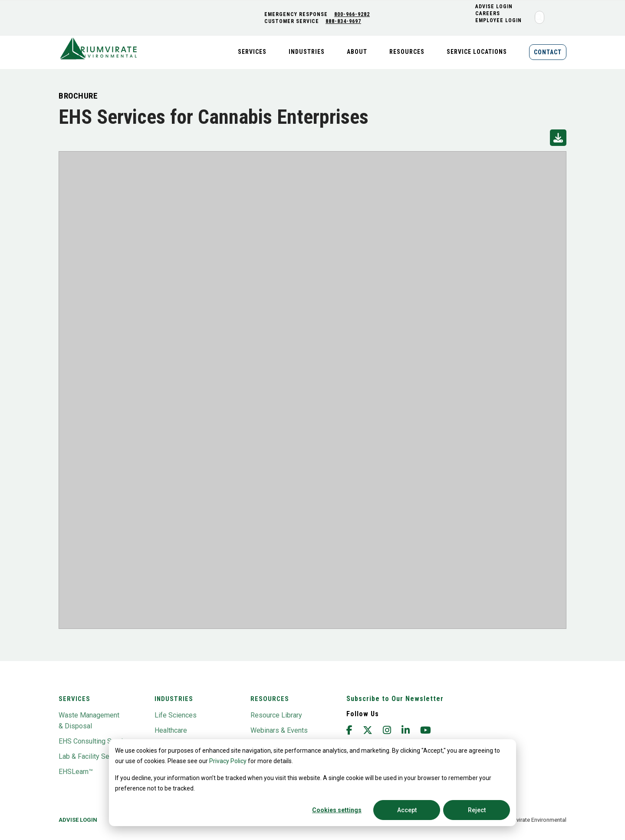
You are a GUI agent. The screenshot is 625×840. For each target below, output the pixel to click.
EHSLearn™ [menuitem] (76, 772)
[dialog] (312, 783)
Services (74, 699)
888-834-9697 (344, 21)
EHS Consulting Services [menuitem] (96, 741)
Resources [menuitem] (407, 52)
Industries (174, 699)
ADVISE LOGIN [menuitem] (495, 7)
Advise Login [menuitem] (78, 820)
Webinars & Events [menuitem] (279, 730)
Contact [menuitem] (548, 52)
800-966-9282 (353, 14)
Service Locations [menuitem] (477, 52)
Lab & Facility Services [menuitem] (93, 756)
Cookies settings (337, 810)
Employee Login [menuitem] (499, 20)
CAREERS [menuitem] (488, 13)
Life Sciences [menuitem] (176, 715)
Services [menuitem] (252, 52)
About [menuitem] (357, 52)
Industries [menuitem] (307, 52)
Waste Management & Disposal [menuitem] (89, 721)
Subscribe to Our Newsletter (395, 699)
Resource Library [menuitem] (276, 715)
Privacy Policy (228, 761)
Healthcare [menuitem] (171, 730)
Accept (407, 810)
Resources (270, 699)
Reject (477, 810)
